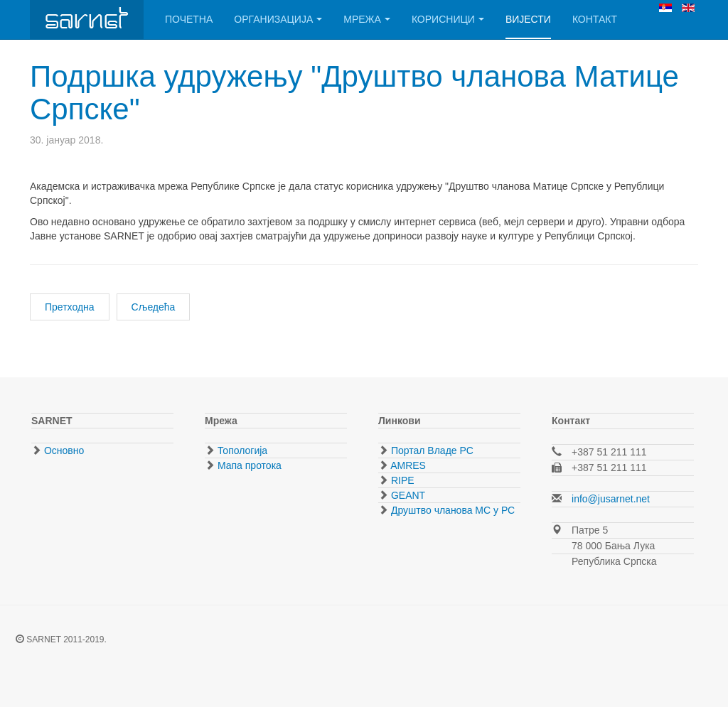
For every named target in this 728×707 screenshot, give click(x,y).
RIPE (401, 480)
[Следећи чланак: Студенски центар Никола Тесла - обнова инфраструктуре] (154, 307)
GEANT (407, 495)
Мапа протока (248, 465)
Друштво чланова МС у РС (451, 510)
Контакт (595, 19)
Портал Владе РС (431, 450)
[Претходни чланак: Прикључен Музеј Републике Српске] (70, 307)
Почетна (189, 19)
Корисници (448, 19)
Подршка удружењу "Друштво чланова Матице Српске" (354, 93)
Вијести (528, 19)
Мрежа (367, 19)
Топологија (241, 450)
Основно (63, 450)
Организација (278, 19)
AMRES (407, 465)
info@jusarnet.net (611, 499)
